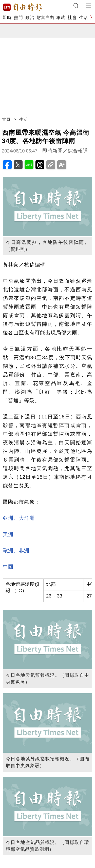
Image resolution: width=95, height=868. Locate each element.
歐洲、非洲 (16, 550)
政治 (30, 18)
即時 (7, 18)
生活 (83, 18)
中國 (8, 567)
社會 (72, 18)
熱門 (18, 18)
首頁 (6, 119)
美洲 (8, 534)
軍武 (61, 18)
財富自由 (45, 18)
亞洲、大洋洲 (19, 518)
